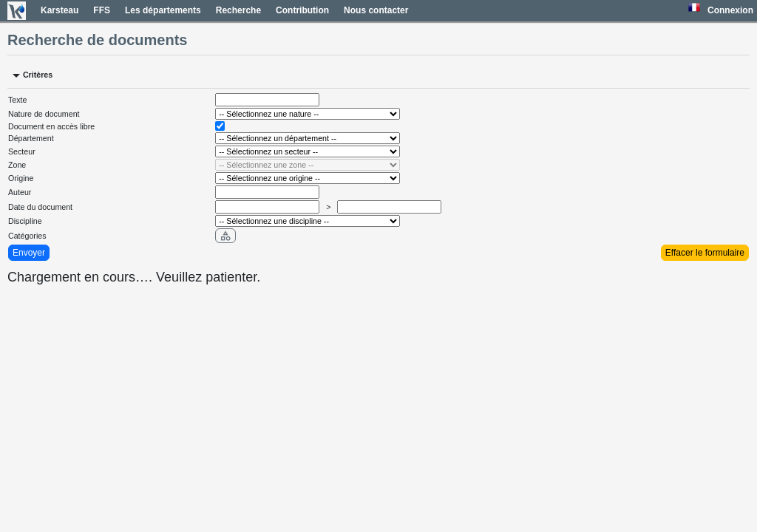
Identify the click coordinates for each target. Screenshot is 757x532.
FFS (102, 10)
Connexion (730, 10)
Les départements (163, 10)
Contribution (302, 10)
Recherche (238, 10)
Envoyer (29, 253)
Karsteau (60, 10)
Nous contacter (376, 10)
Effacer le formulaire (705, 253)
